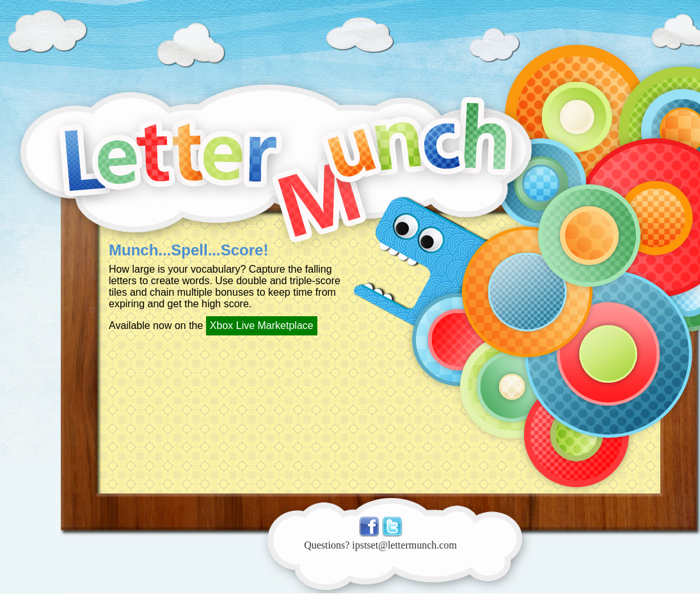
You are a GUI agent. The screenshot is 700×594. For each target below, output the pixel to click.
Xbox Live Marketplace (262, 325)
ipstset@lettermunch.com (404, 545)
